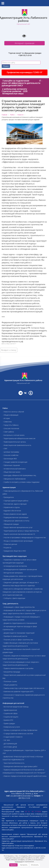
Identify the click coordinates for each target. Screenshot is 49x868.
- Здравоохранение (10, 710)
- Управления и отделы (11, 507)
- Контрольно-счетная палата (13, 435)
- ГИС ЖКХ (6, 740)
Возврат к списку (9, 350)
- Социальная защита (10, 717)
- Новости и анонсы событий (13, 412)
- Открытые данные (10, 544)
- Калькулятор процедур (11, 672)
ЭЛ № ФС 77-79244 (33, 812)
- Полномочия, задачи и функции (15, 504)
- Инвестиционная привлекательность (17, 445)
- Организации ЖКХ (10, 459)
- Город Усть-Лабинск (11, 425)
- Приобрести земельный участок (15, 636)
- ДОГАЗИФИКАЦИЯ (10, 744)
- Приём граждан (9, 723)
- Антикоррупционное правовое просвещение (20, 569)
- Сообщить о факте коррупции (14, 598)
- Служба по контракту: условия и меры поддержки (21, 482)
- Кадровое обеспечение (12, 511)
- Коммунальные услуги (11, 727)
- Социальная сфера (10, 713)
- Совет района (8, 432)
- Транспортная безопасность (14, 763)
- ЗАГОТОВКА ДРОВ (10, 747)
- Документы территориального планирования (20, 623)
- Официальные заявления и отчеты (16, 521)
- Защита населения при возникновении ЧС (19, 534)
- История (6, 418)
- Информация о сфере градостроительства (19, 607)
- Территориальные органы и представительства (21, 531)
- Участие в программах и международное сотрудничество (24, 537)
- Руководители (8, 497)
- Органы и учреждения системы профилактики (20, 730)
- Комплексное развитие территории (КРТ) (18, 691)
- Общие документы (10, 685)
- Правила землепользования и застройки (18, 668)
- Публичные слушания (11, 465)
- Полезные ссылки (10, 681)
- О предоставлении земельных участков (18, 734)
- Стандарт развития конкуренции (15, 462)
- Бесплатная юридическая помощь (16, 707)
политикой (19, 862)
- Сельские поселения (11, 428)
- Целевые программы (11, 452)
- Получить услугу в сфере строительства (18, 640)
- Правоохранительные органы (14, 442)
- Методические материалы (13, 573)
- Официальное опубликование (14, 479)
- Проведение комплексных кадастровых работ (20, 766)
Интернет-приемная (25, 43)
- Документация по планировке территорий (18, 633)
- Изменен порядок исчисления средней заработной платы (24, 776)
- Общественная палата (11, 472)
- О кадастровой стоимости (13, 737)
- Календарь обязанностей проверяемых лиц (19, 475)
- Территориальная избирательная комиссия (19, 438)
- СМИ (5, 449)
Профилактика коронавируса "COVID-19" (24, 72)
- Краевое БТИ (8, 720)
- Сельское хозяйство (10, 455)
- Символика (7, 422)
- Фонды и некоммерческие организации (18, 541)
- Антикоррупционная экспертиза (15, 566)
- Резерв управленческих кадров (15, 514)
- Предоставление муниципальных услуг (18, 527)
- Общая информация (10, 415)
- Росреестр (7, 548)
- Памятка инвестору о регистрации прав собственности (23, 688)
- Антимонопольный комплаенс (14, 469)
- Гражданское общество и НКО (14, 551)
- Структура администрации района (15, 501)
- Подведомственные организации (15, 517)
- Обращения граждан (11, 524)
